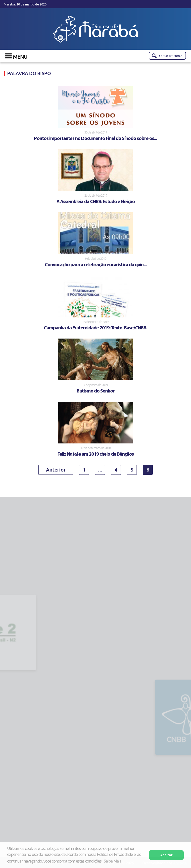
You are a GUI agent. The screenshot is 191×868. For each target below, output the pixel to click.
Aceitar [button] (167, 855)
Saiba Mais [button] (112, 861)
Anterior (56, 470)
